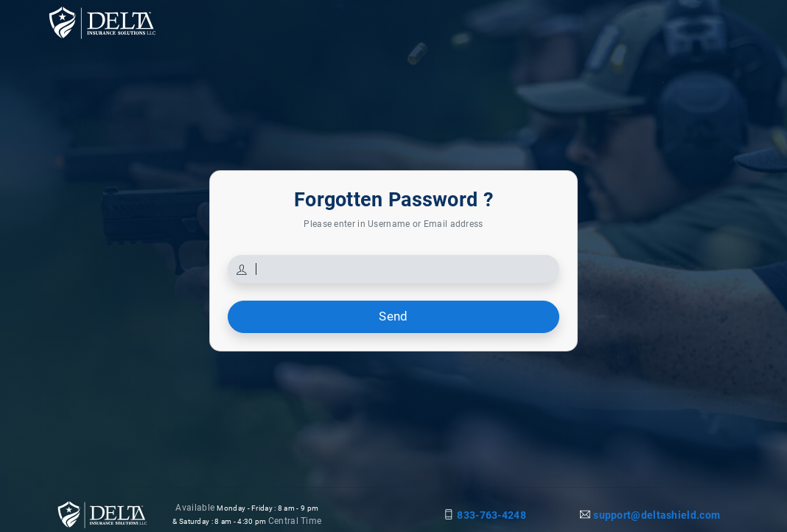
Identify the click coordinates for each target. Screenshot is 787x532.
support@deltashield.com (657, 515)
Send (393, 316)
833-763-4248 (492, 515)
